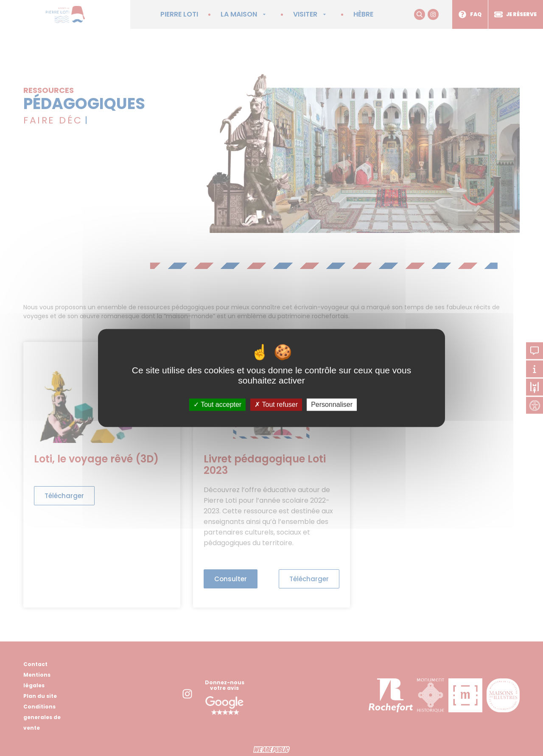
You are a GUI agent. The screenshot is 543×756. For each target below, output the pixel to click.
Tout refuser (276, 405)
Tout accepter (217, 405)
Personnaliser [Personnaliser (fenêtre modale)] (332, 405)
